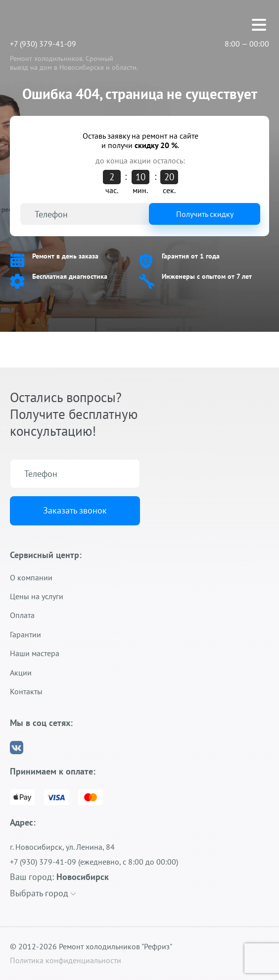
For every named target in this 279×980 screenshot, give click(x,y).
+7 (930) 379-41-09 (43, 44)
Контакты (26, 691)
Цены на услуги (37, 596)
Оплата (22, 615)
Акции (21, 672)
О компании (31, 577)
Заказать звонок (75, 510)
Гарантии (25, 634)
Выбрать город (43, 893)
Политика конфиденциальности (66, 960)
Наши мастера (35, 653)
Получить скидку (205, 214)
